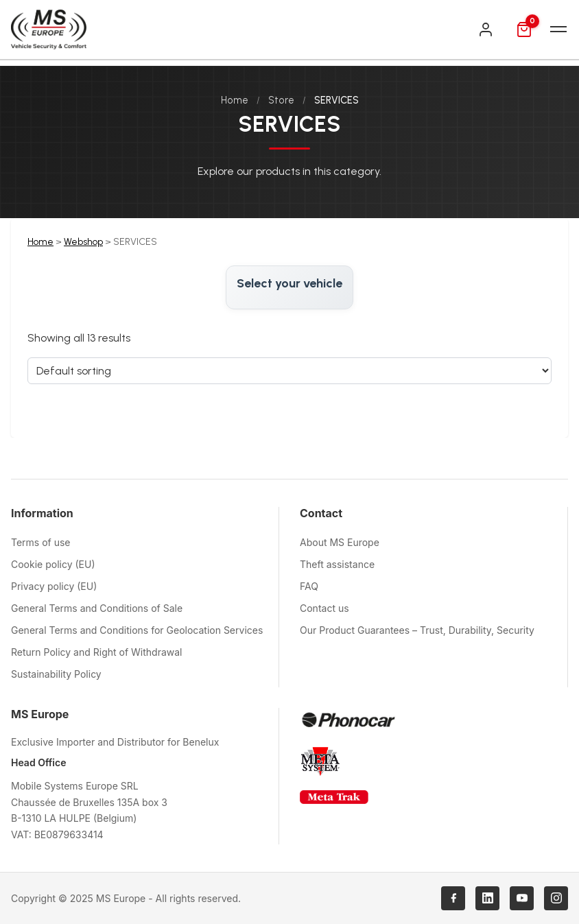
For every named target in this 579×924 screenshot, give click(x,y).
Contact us (324, 608)
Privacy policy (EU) (54, 586)
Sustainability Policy (56, 674)
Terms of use (41, 542)
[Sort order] (289, 371)
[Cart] (524, 29)
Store (281, 100)
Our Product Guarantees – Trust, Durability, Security (417, 630)
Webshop (83, 242)
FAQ (309, 586)
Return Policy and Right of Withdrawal (97, 652)
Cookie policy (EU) (53, 564)
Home (235, 100)
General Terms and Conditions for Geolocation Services (137, 630)
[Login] (486, 29)
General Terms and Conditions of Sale (97, 608)
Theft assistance (337, 564)
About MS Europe (340, 542)
